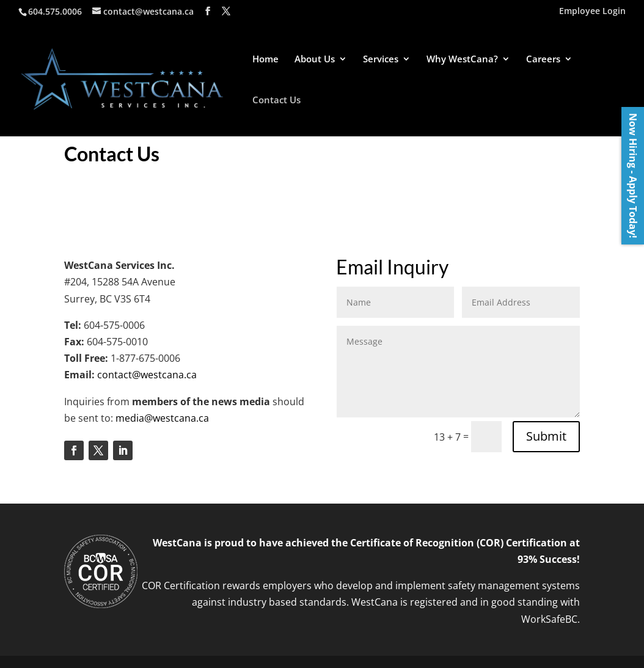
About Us (315, 60)
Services (381, 60)
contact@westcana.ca (147, 375)
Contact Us (276, 101)
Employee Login (592, 12)
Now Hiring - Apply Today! (633, 176)
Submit (546, 436)
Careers (543, 60)
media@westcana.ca (162, 418)
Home (265, 60)
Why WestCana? (462, 60)
